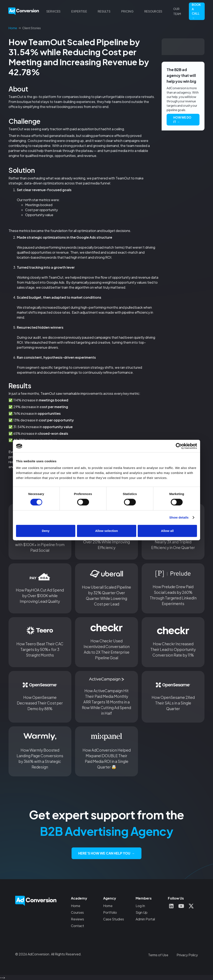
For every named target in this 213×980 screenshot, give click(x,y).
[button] (53, 11)
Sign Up (142, 912)
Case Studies (114, 919)
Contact (77, 926)
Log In (140, 906)
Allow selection (106, 531)
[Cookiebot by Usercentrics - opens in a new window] (179, 446)
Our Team (177, 11)
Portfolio (110, 912)
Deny (46, 531)
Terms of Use (158, 955)
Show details (179, 517)
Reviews (77, 919)
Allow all (167, 531)
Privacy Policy (187, 955)
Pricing (127, 11)
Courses (77, 912)
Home (76, 906)
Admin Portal (145, 919)
